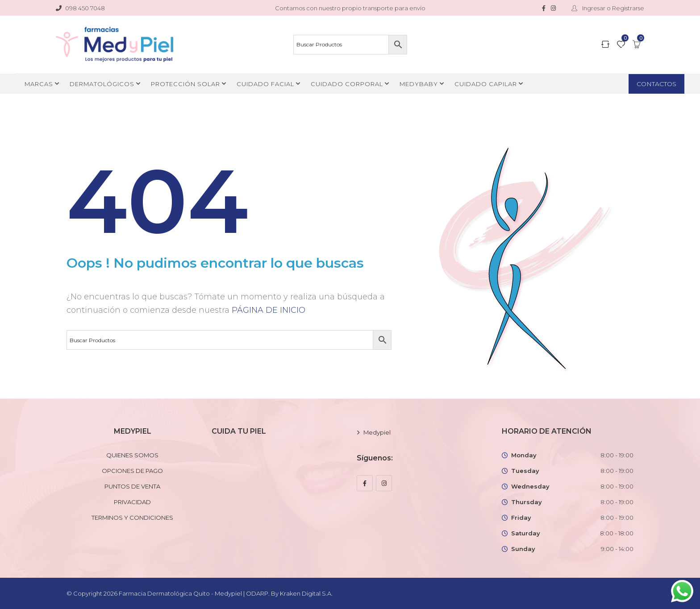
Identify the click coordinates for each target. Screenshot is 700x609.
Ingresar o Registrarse (606, 8)
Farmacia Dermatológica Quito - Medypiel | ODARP (194, 593)
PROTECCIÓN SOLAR (185, 84)
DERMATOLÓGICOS (102, 84)
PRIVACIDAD (132, 502)
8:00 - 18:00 (617, 533)
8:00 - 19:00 (617, 455)
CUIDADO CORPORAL (347, 84)
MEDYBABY (419, 84)
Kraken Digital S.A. (307, 593)
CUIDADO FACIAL (265, 84)
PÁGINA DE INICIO (269, 310)
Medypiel (377, 432)
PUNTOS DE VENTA (132, 486)
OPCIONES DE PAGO (132, 471)
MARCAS (39, 84)
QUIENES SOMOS (132, 455)
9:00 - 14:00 (617, 549)
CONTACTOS (656, 84)
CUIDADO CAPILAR (486, 84)
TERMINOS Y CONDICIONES (132, 518)
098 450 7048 (80, 8)
